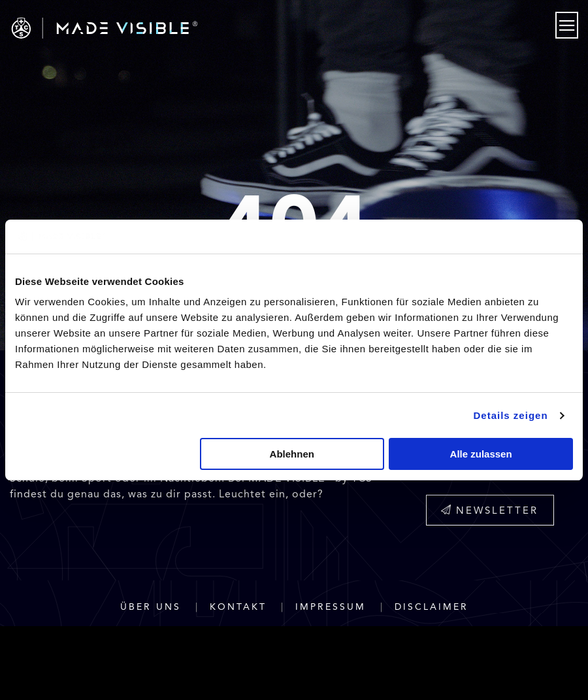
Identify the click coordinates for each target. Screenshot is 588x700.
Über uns (151, 607)
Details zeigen (511, 415)
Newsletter (490, 510)
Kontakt (238, 607)
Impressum (331, 607)
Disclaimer (432, 607)
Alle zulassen (481, 454)
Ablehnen (292, 454)
